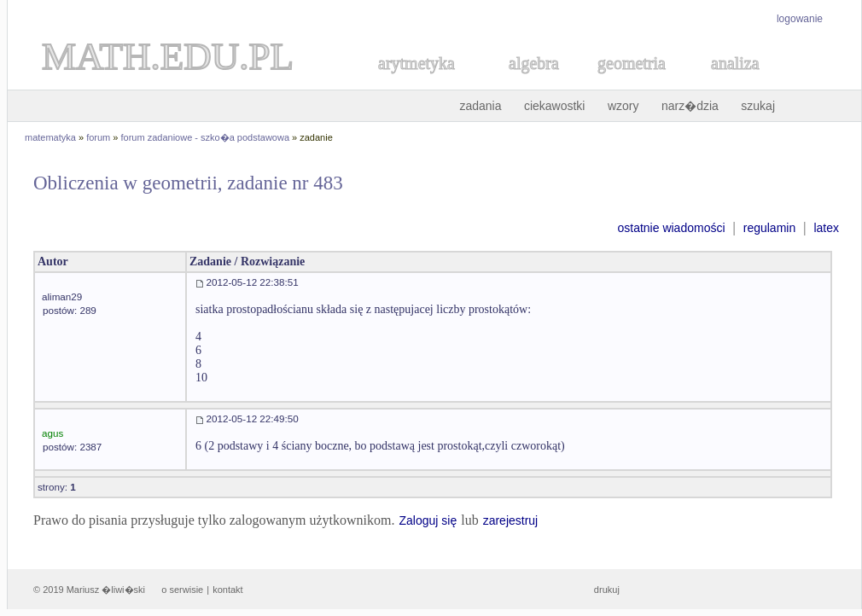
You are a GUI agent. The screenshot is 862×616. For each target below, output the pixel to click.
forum (98, 137)
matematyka (50, 137)
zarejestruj (511, 520)
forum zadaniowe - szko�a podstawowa (205, 137)
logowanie (800, 19)
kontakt (227, 590)
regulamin (769, 228)
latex (826, 228)
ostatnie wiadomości (671, 228)
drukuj (607, 590)
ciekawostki (555, 106)
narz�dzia (690, 106)
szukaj (758, 106)
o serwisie (182, 590)
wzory (623, 106)
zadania (480, 106)
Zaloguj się (428, 520)
